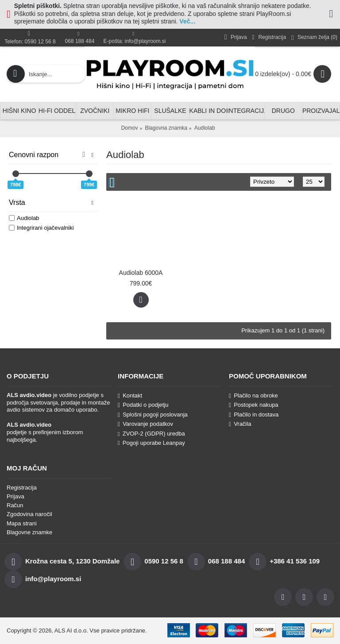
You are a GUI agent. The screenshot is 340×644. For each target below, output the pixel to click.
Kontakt (130, 396)
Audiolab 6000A (141, 273)
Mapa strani (22, 523)
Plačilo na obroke (253, 396)
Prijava (15, 496)
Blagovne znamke (29, 532)
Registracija (22, 488)
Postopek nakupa (254, 405)
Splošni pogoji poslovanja (153, 415)
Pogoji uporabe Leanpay (151, 443)
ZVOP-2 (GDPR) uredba (151, 434)
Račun (15, 505)
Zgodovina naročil (29, 514)
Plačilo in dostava (254, 415)
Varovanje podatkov (145, 424)
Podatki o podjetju (143, 405)
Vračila (240, 424)
